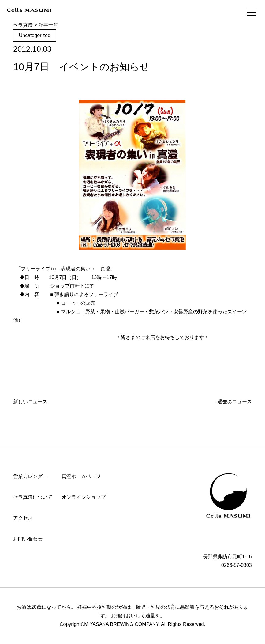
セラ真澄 (23, 25)
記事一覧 (48, 25)
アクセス (23, 518)
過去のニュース (235, 402)
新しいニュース (30, 402)
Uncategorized (35, 35)
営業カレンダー (30, 476)
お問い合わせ (28, 539)
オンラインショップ (84, 497)
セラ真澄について (33, 497)
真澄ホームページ (81, 476)
